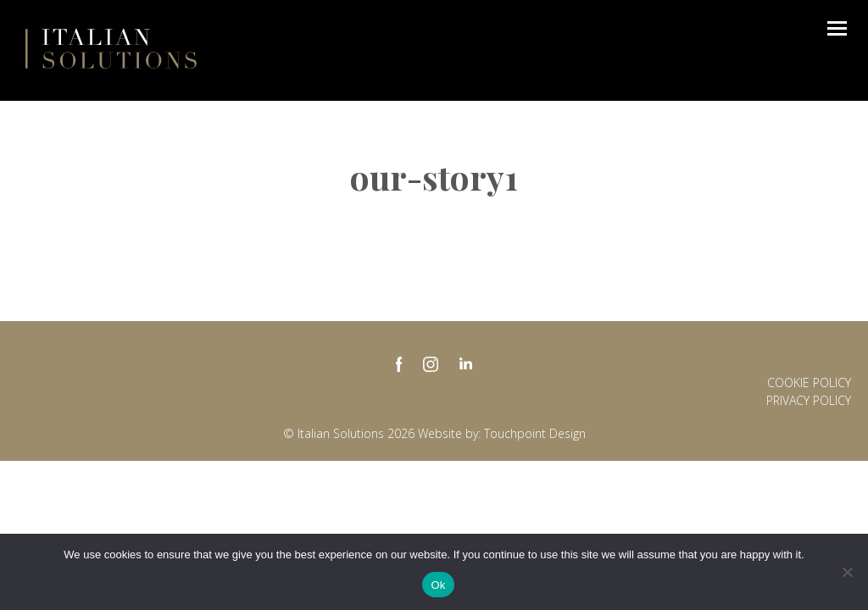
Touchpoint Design (535, 433)
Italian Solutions (111, 48)
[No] (847, 572)
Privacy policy (809, 400)
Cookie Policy (809, 383)
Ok (438, 585)
